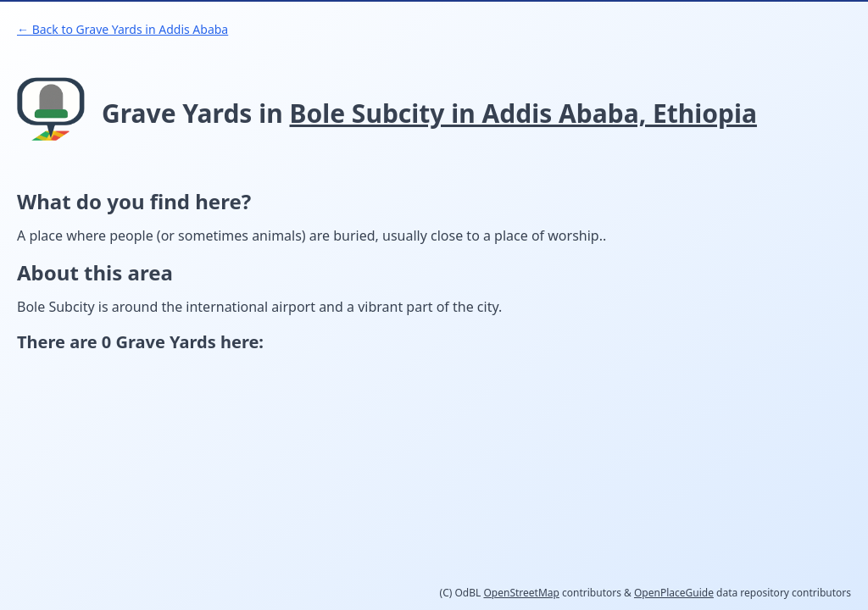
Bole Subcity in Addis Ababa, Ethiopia (523, 113)
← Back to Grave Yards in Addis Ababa (122, 29)
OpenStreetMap (521, 593)
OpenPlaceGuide (674, 593)
